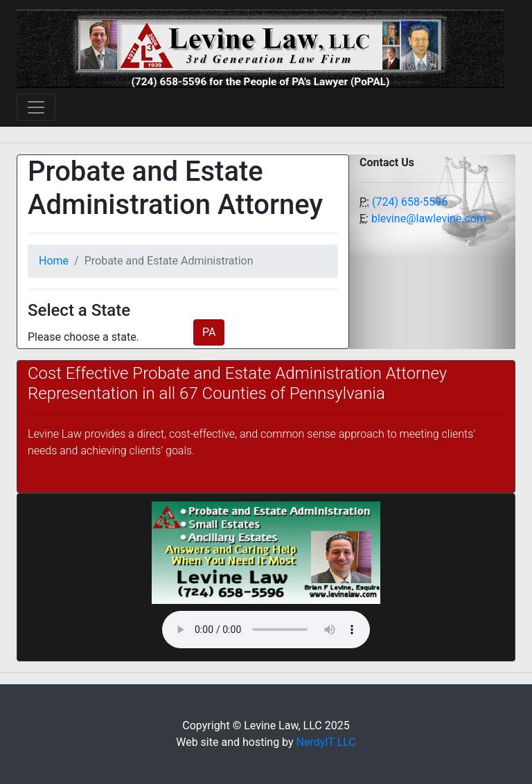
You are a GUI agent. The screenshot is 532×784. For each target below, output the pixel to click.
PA (209, 332)
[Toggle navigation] (36, 107)
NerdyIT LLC (326, 742)
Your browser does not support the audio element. (266, 630)
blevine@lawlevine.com (429, 219)
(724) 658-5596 (410, 202)
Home (54, 261)
